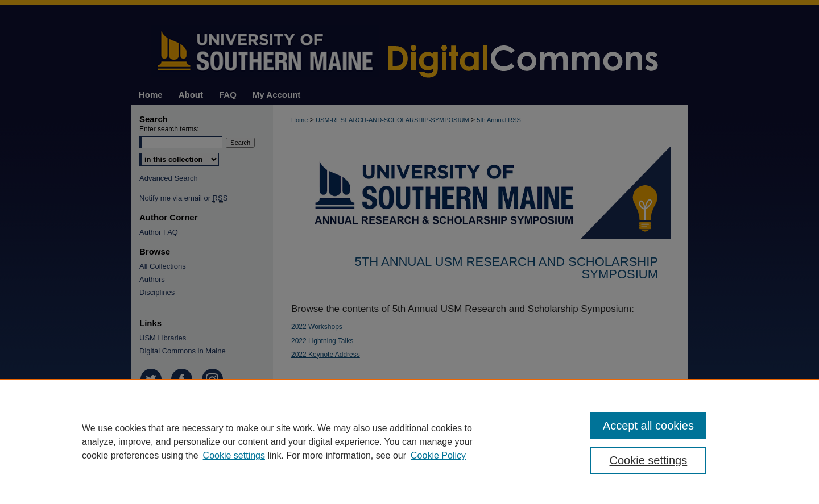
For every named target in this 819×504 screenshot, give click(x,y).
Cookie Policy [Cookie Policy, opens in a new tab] (438, 455)
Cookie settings (234, 455)
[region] (409, 441)
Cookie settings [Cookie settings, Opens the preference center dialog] (649, 460)
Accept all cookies (648, 426)
